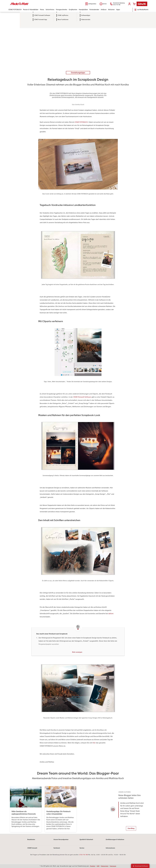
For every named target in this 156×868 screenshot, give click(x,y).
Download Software (140, 866)
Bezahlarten (31, 841)
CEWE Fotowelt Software (82, 397)
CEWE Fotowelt (32, 850)
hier (94, 743)
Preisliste (93, 866)
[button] (129, 4)
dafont (111, 614)
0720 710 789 (84, 857)
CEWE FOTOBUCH (81, 122)
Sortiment (57, 850)
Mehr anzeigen (77, 652)
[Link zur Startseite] (28, 4)
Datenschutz (105, 866)
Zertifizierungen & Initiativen (115, 841)
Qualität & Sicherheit (86, 841)
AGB (98, 866)
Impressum (113, 866)
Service (82, 850)
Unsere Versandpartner (61, 841)
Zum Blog (131, 829)
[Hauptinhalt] (78, 424)
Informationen (110, 850)
